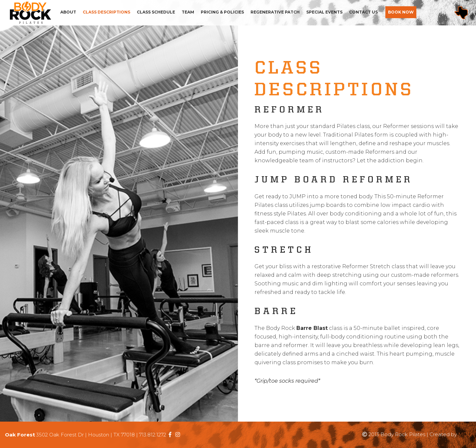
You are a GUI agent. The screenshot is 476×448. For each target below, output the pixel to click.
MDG (465, 434)
